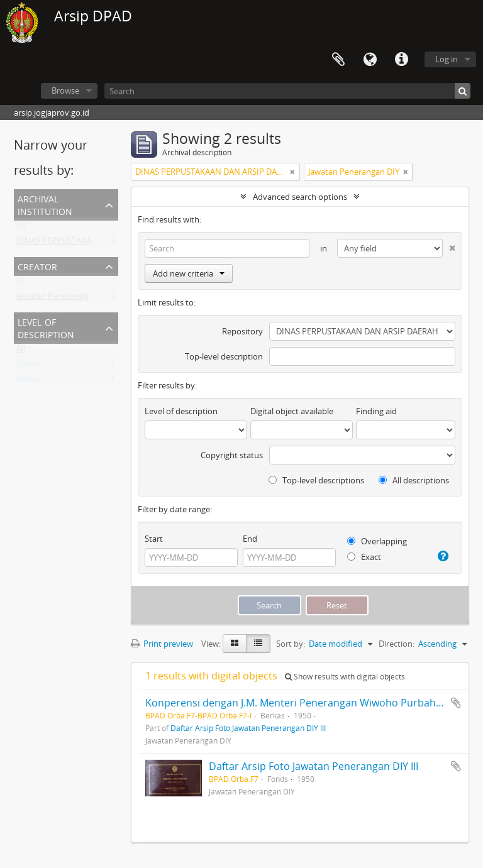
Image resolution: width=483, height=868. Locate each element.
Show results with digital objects (345, 677)
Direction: (397, 644)
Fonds (28, 366)
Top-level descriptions (316, 480)
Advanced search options (300, 197)
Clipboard (338, 60)
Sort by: (291, 644)
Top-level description (224, 356)
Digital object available (292, 411)
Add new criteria (189, 273)
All (21, 228)
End (250, 539)
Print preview (162, 644)
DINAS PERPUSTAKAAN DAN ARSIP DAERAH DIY (105, 243)
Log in (447, 59)
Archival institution (45, 204)
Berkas (29, 382)
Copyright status (232, 455)
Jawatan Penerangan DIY (62, 299)
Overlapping (377, 541)
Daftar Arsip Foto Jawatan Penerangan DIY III (248, 728)
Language (370, 60)
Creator (37, 266)
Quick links (401, 60)
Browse (65, 91)
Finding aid (376, 411)
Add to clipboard (456, 703)
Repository (242, 331)
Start (154, 539)
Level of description (46, 327)
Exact (364, 557)
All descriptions (414, 480)
